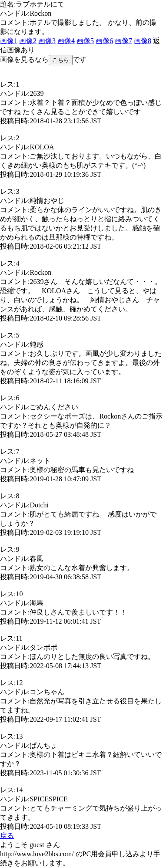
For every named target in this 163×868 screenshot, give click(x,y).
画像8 (143, 41)
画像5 (85, 41)
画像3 (47, 41)
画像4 (66, 41)
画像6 (104, 41)
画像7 (123, 41)
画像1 (9, 41)
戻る (7, 836)
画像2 (28, 41)
